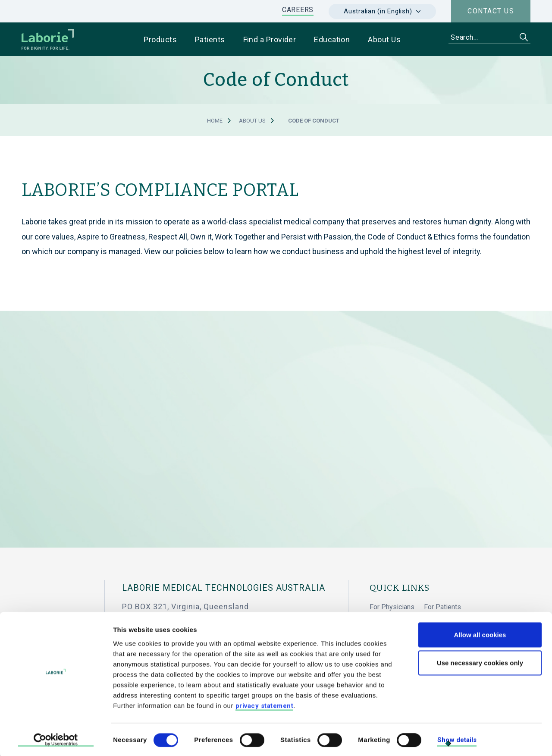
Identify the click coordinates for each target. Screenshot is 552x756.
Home (215, 121)
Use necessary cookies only (480, 662)
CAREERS (298, 10)
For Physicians (392, 607)
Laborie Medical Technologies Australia (224, 588)
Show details (457, 739)
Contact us (491, 11)
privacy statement (265, 704)
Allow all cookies (480, 633)
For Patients (442, 607)
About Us (252, 121)
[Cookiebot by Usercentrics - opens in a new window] (56, 739)
